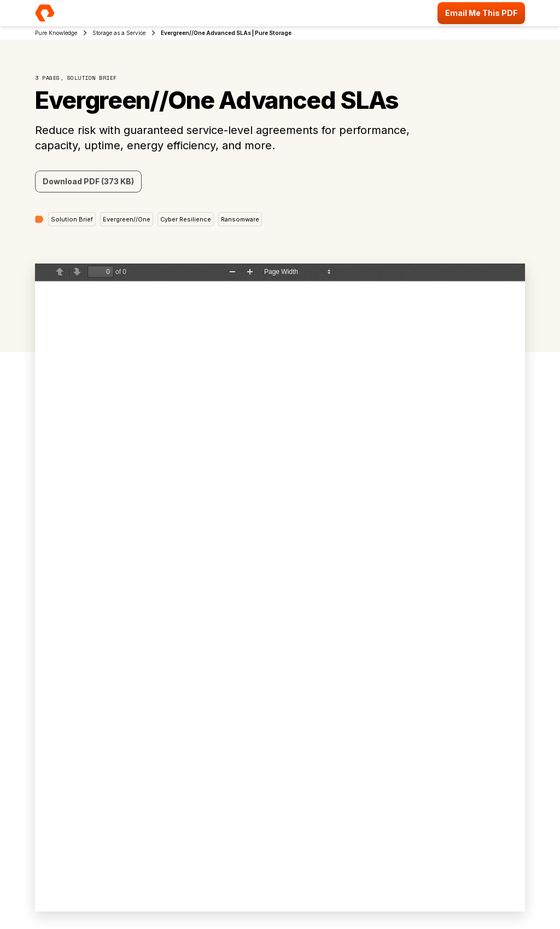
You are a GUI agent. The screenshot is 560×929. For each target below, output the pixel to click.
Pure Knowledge (56, 33)
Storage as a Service (119, 33)
